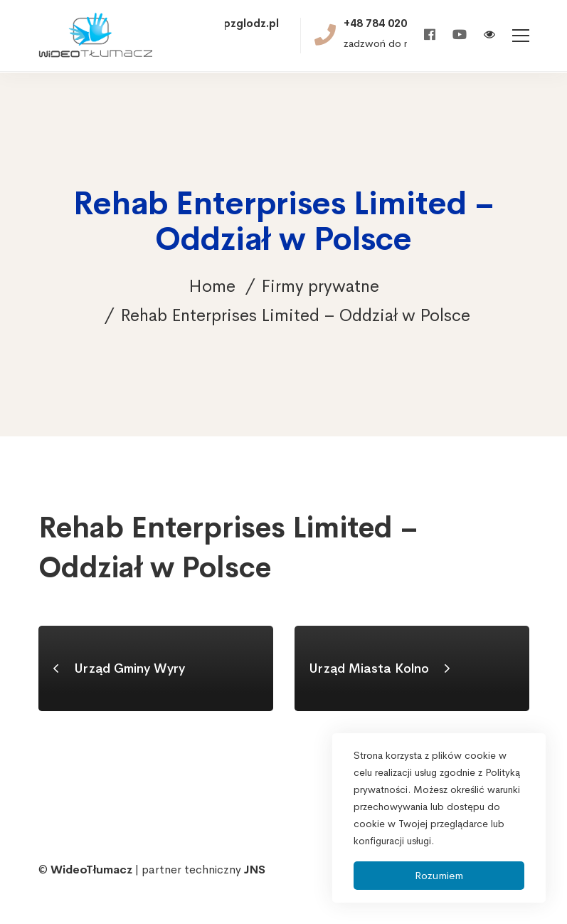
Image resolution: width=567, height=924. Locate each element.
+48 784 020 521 (386, 23)
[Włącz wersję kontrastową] (489, 36)
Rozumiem (439, 875)
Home (212, 286)
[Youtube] (460, 35)
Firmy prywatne (320, 286)
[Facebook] (430, 35)
